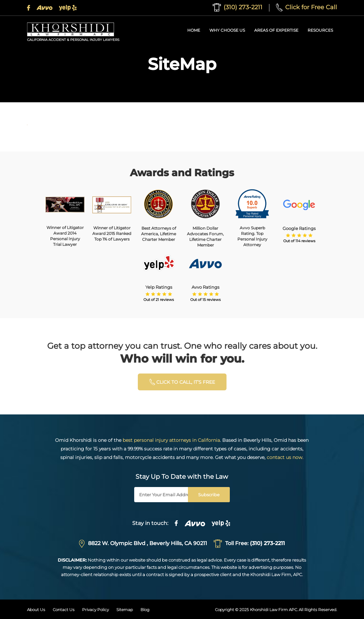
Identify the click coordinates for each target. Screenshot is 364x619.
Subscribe (209, 495)
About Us (36, 610)
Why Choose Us (227, 30)
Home (194, 30)
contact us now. (285, 457)
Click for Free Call (306, 7)
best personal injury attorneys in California (171, 440)
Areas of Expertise (276, 30)
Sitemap (125, 610)
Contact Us (64, 610)
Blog (145, 610)
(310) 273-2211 (238, 7)
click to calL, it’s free (182, 382)
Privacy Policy (95, 610)
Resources (320, 30)
